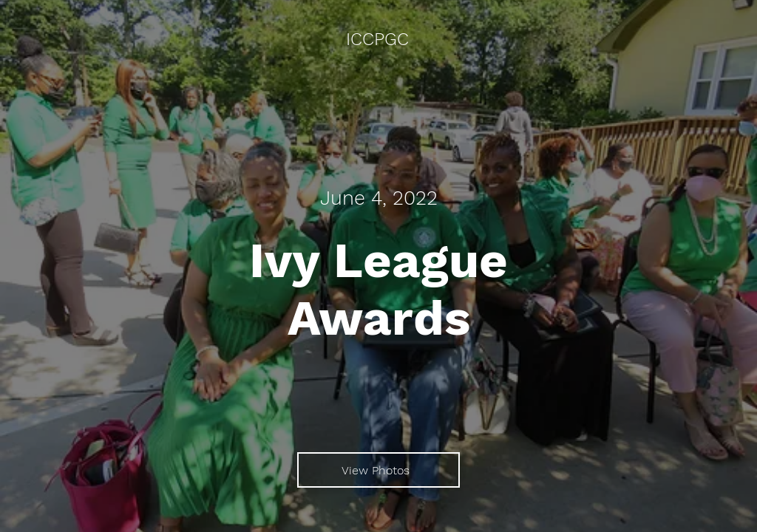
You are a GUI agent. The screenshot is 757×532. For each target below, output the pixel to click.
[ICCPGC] (378, 40)
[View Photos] (378, 470)
